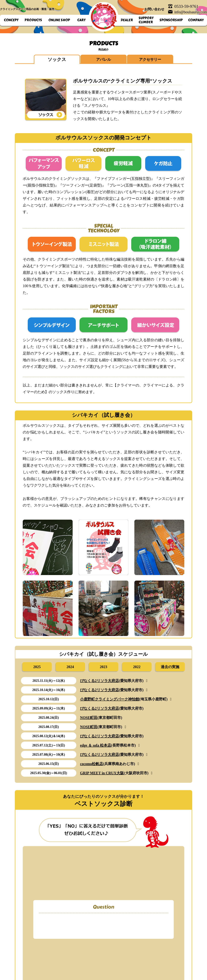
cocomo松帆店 (91, 764)
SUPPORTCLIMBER (146, 20)
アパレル (103, 59)
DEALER (127, 20)
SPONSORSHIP (171, 20)
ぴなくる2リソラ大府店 (99, 681)
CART (81, 20)
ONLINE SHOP (59, 20)
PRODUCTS (33, 20)
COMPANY (196, 20)
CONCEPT (11, 20)
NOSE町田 (89, 718)
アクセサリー (150, 59)
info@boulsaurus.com (191, 12)
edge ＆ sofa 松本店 (96, 745)
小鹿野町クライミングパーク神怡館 (110, 699)
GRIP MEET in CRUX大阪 (102, 773)
